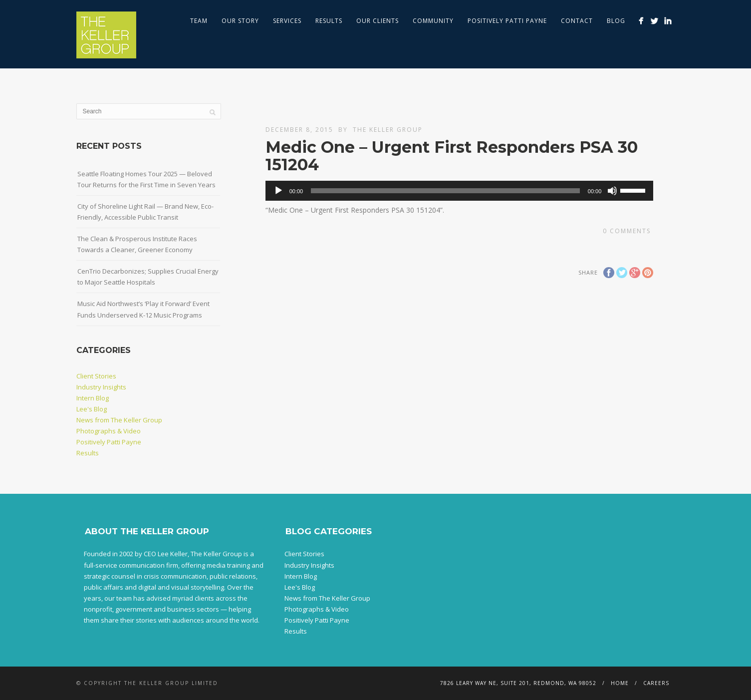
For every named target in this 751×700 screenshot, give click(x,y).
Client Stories (96, 376)
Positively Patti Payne (507, 21)
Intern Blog (93, 398)
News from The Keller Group (119, 420)
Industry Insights (101, 387)
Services (287, 21)
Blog (616, 21)
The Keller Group (388, 130)
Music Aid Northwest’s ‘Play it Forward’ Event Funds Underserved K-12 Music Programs (143, 309)
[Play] (278, 191)
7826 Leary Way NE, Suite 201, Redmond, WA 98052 (518, 683)
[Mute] (612, 191)
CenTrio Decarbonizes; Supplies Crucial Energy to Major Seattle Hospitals (148, 277)
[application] (460, 191)
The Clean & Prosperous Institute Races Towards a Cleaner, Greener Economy (137, 244)
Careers (656, 683)
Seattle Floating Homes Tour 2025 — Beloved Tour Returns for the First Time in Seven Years (146, 179)
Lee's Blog (92, 409)
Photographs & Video (109, 431)
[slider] (445, 191)
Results (329, 21)
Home (620, 683)
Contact (577, 21)
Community (433, 21)
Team (199, 21)
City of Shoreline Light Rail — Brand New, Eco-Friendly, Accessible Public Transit (145, 212)
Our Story (240, 21)
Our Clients (377, 21)
